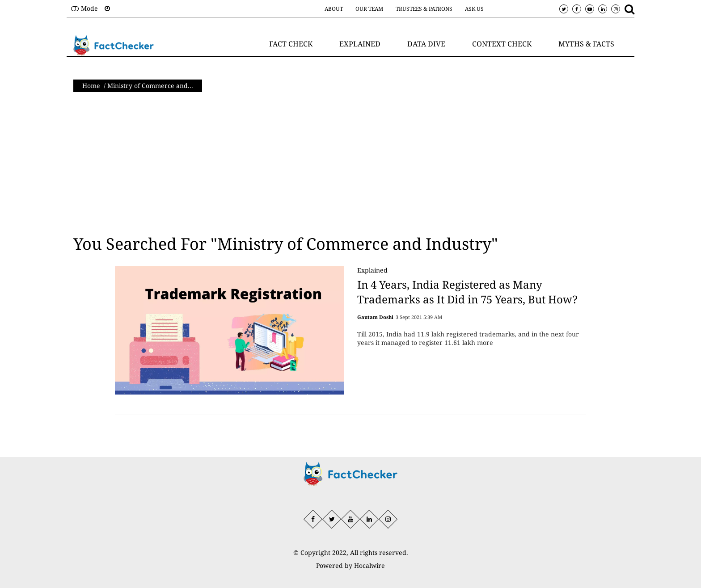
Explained (372, 270)
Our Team (369, 9)
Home (91, 86)
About (334, 9)
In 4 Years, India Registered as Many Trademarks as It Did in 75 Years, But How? (467, 292)
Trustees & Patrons (424, 9)
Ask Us (474, 9)
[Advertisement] (350, 164)
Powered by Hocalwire (350, 565)
